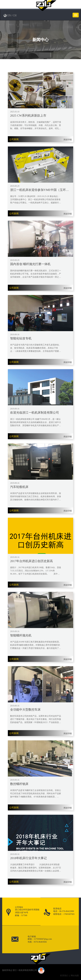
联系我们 (64, 976)
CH (15, 15)
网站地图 (75, 976)
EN (9, 15)
